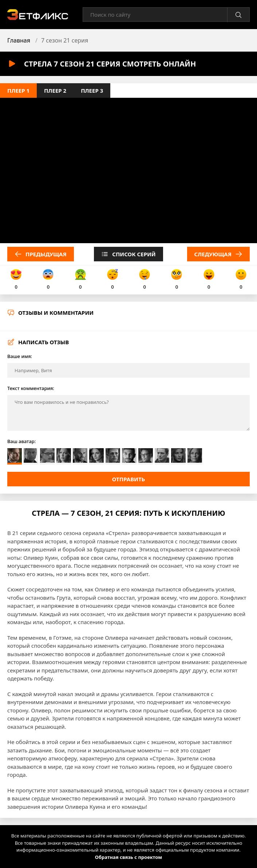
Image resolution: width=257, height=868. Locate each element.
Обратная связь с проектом (128, 857)
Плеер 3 (92, 91)
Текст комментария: (31, 388)
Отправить (129, 479)
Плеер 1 (18, 91)
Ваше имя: (20, 356)
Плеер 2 (55, 91)
